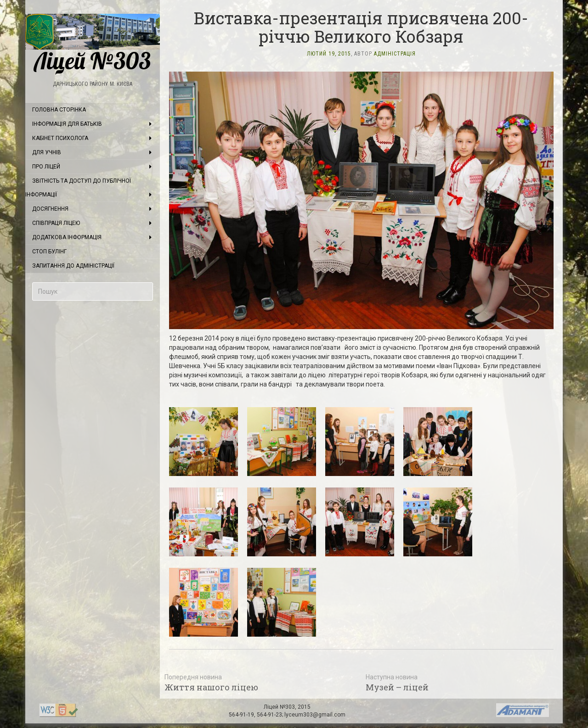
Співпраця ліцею (56, 223)
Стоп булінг (49, 252)
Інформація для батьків (67, 124)
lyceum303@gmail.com (315, 715)
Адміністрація (395, 54)
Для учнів (47, 152)
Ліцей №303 (93, 43)
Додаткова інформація (67, 237)
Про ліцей (46, 167)
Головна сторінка (59, 110)
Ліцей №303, (281, 707)
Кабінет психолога (60, 138)
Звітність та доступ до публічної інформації (78, 188)
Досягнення (50, 209)
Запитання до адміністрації (73, 266)
